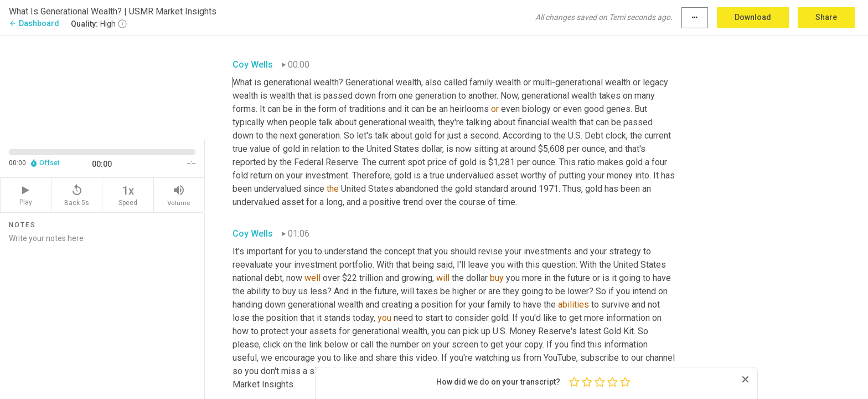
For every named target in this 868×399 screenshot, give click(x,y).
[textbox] (454, 224)
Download (753, 17)
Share (826, 17)
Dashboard (34, 23)
